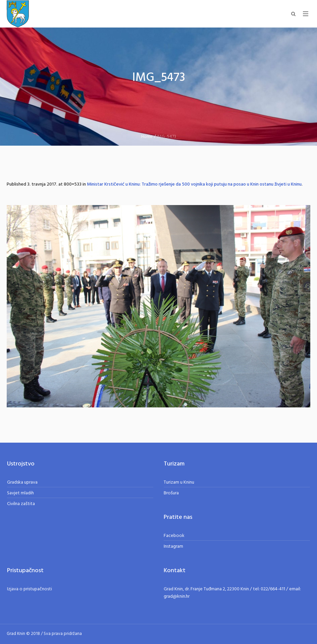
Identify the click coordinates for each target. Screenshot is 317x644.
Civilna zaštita (21, 504)
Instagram (173, 547)
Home (147, 137)
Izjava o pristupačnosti (30, 589)
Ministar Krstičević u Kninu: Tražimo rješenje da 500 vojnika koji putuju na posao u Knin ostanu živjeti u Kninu (194, 184)
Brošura (171, 493)
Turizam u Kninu (179, 482)
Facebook (174, 536)
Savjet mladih (20, 493)
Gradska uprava (22, 482)
